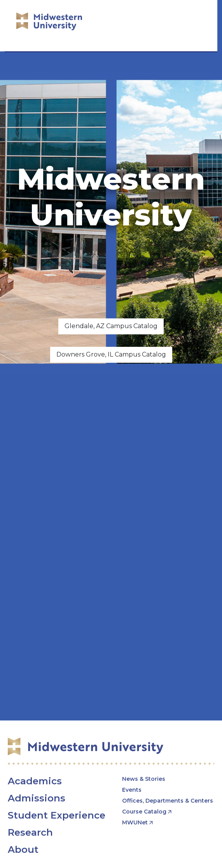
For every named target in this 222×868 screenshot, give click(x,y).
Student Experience (57, 815)
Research (30, 832)
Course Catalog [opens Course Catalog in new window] (144, 812)
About (23, 850)
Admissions (37, 798)
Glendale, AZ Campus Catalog (111, 326)
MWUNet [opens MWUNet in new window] (135, 822)
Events (132, 790)
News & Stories (144, 779)
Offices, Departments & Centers (168, 801)
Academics (35, 781)
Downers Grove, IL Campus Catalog (111, 354)
